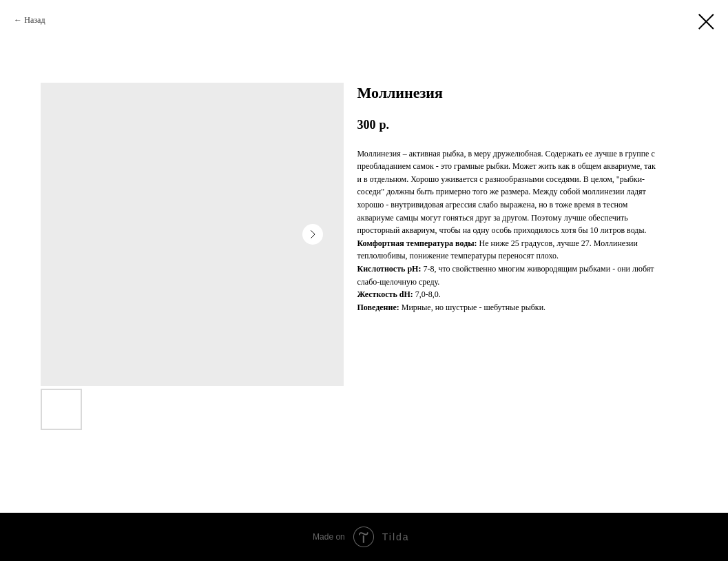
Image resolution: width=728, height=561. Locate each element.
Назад (34, 20)
